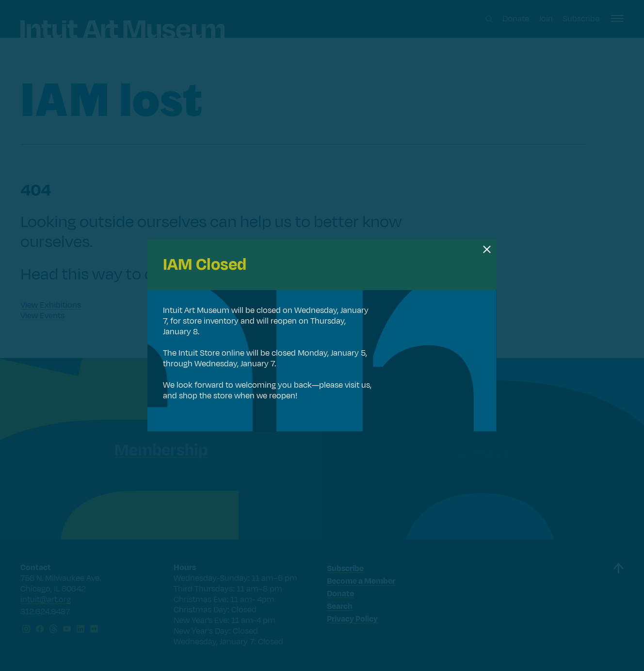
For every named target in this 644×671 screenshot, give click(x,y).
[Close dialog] (487, 249)
